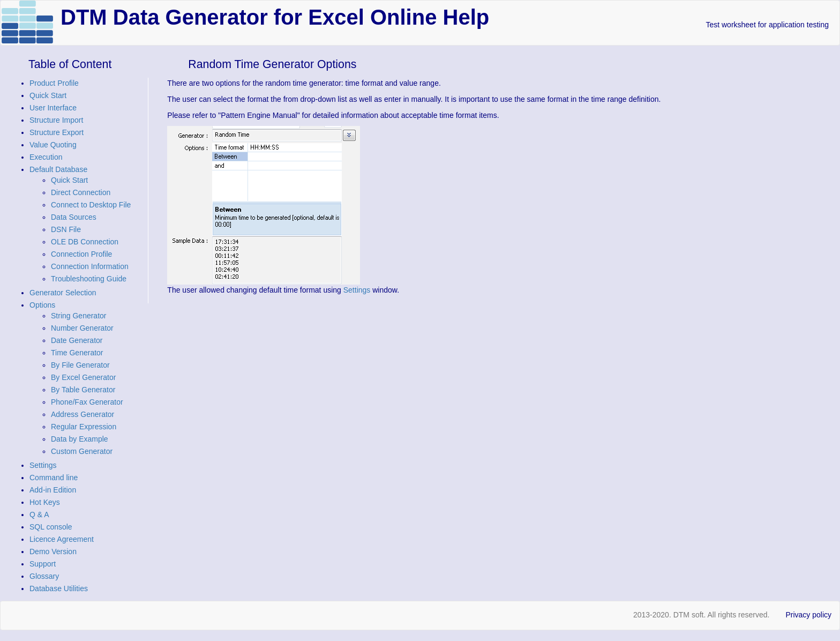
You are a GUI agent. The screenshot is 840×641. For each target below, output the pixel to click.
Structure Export (57, 132)
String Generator (79, 316)
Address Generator (82, 414)
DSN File (66, 229)
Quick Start (48, 95)
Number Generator (82, 328)
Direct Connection (81, 192)
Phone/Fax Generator (87, 402)
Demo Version (53, 551)
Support (43, 564)
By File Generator (80, 365)
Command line (54, 478)
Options (42, 305)
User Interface (53, 108)
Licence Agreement (62, 539)
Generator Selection (63, 293)
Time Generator (77, 353)
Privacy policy (808, 615)
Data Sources (74, 217)
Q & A (39, 515)
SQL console (51, 527)
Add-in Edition (53, 490)
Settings (43, 465)
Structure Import (56, 120)
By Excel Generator (83, 377)
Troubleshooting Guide (89, 279)
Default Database (58, 169)
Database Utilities (59, 588)
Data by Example (80, 439)
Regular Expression (84, 427)
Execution (46, 157)
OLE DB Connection (85, 242)
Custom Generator (82, 451)
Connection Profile (81, 254)
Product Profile (54, 83)
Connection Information (90, 266)
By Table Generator (83, 390)
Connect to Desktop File (91, 205)
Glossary (44, 576)
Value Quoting (53, 145)
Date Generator (77, 340)
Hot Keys (45, 502)
